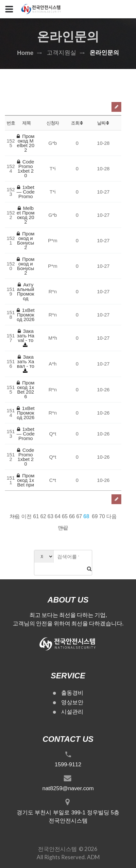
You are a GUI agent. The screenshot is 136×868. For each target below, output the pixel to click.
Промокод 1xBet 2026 (25, 390)
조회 (77, 123)
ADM (93, 857)
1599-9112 (68, 765)
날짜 (103, 123)
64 (58, 516)
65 (65, 516)
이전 (26, 516)
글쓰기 (116, 107)
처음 (15, 516)
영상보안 (72, 702)
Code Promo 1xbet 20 (25, 169)
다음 (111, 516)
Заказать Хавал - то (26, 361)
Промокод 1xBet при (25, 480)
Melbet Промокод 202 (25, 215)
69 (95, 516)
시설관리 (72, 712)
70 (102, 516)
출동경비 (72, 693)
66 (72, 516)
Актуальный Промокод (26, 291)
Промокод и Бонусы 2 (25, 240)
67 (79, 516)
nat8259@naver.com (68, 788)
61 (36, 516)
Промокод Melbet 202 (25, 143)
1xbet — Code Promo (26, 192)
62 (43, 516)
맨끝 (63, 528)
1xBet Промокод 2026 (26, 315)
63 (50, 516)
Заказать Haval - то (26, 336)
